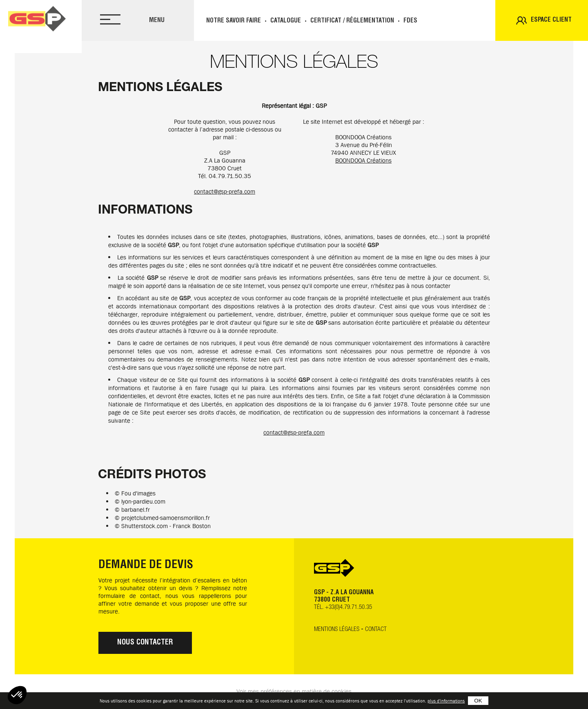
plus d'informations (446, 701)
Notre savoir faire (234, 21)
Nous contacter (145, 643)
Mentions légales (337, 630)
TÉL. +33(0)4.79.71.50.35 (343, 608)
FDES (410, 21)
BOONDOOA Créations (363, 161)
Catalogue (286, 21)
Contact (376, 630)
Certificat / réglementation (352, 21)
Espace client (551, 20)
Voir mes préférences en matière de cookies (294, 691)
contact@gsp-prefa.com (225, 192)
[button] (17, 695)
